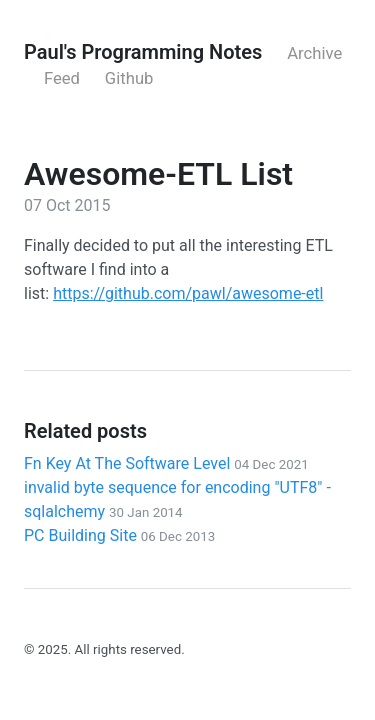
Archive (314, 53)
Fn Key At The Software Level (166, 463)
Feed (62, 78)
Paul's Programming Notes (143, 52)
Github (129, 78)
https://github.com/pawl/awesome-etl (188, 293)
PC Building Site (119, 535)
